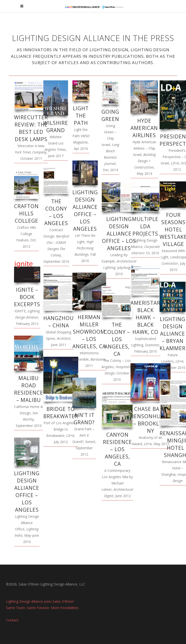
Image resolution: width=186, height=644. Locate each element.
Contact (12, 620)
